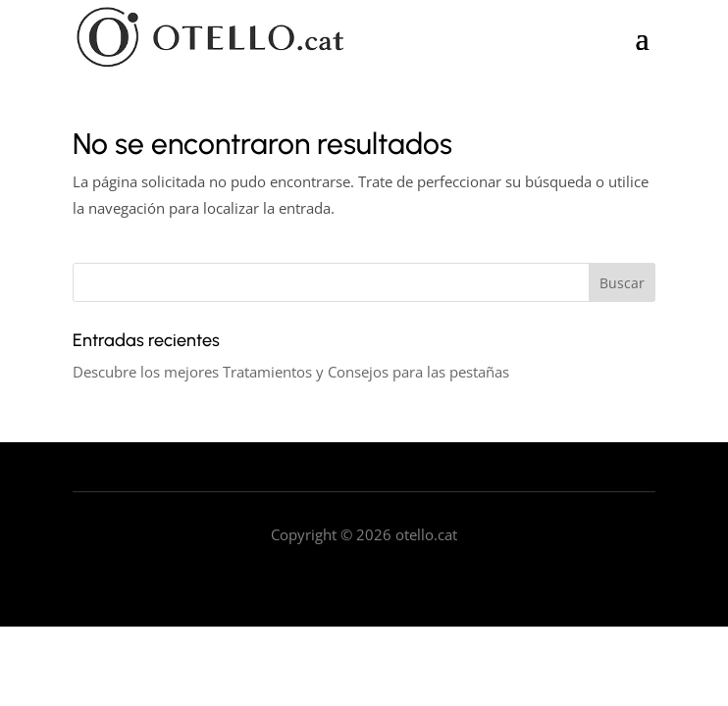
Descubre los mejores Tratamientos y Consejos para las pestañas (291, 372)
